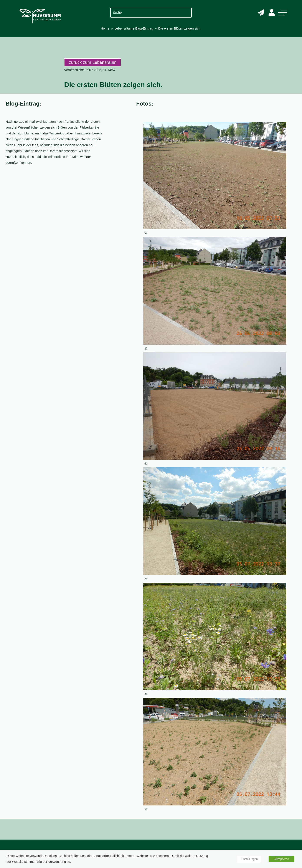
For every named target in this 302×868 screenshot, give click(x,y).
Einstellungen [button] (249, 859)
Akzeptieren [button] (281, 859)
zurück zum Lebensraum (93, 62)
